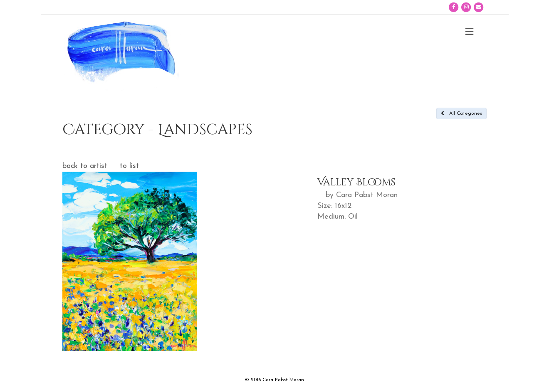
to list (129, 166)
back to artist (85, 166)
